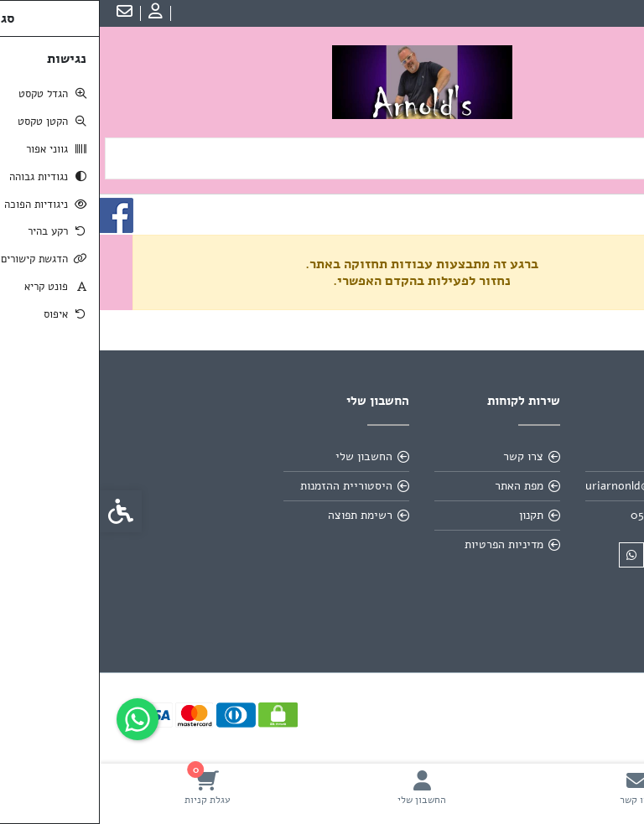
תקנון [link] (431, 515)
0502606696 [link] (563, 515)
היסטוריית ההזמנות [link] (247, 486)
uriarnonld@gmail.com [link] (545, 486)
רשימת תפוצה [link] (260, 515)
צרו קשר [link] (423, 456)
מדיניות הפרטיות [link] (404, 544)
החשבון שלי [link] (264, 456)
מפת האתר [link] (419, 486)
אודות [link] (582, 456)
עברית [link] (618, 13)
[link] (537, 788)
